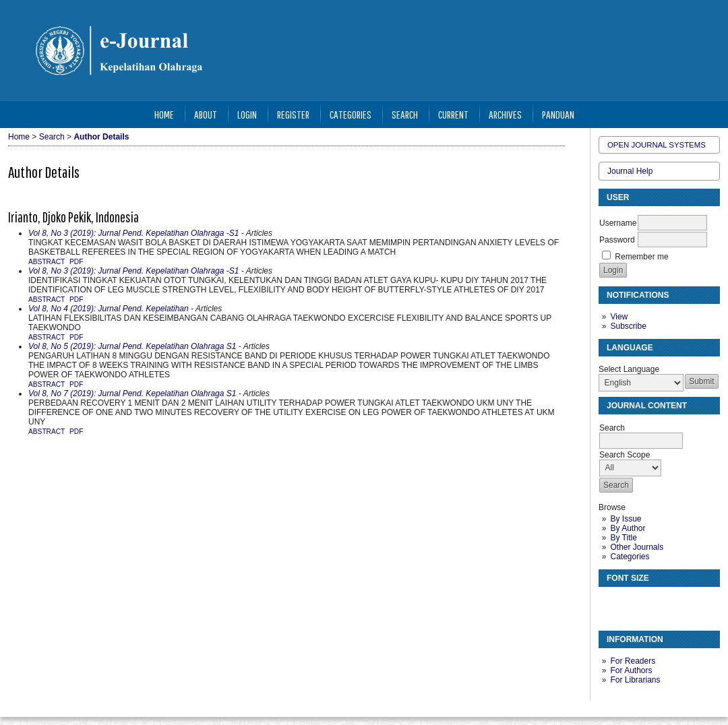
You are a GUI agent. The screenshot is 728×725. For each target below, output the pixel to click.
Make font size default (632, 603)
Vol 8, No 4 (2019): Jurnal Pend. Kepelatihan (109, 309)
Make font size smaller (611, 603)
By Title (623, 538)
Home (164, 114)
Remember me (641, 257)
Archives (505, 114)
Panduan (558, 114)
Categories (630, 557)
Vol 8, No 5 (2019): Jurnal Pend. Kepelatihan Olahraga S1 (132, 346)
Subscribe (628, 326)
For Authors (631, 670)
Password (617, 240)
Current (453, 114)
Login (247, 114)
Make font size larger (654, 603)
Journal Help (630, 171)
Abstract (47, 262)
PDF (76, 262)
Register (293, 114)
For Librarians (635, 680)
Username (618, 223)
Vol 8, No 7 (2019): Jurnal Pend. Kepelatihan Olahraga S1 (132, 393)
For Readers (633, 661)
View (619, 317)
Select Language (629, 369)
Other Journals (637, 547)
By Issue (626, 519)
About (206, 114)
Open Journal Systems (657, 145)
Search (405, 114)
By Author (628, 528)
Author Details (101, 137)
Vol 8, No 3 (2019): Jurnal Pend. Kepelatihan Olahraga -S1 (133, 233)
